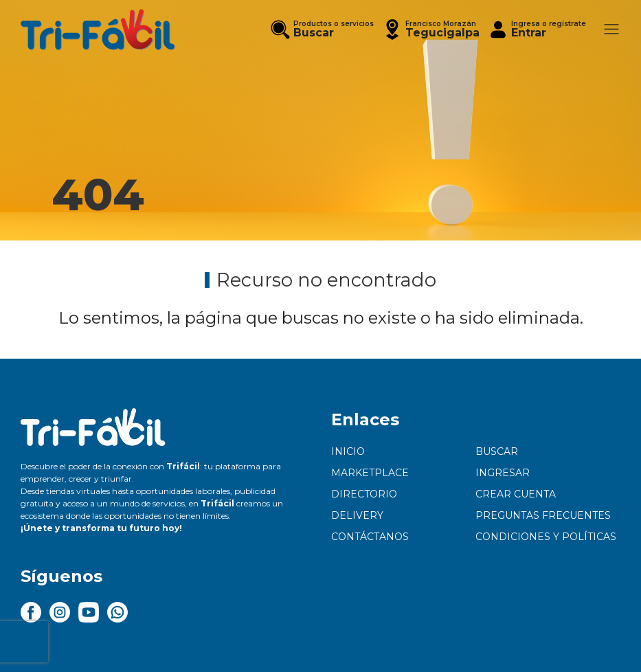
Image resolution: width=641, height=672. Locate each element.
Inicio (348, 451)
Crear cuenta (516, 494)
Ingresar (503, 473)
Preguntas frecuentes (543, 515)
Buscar (497, 451)
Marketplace (370, 473)
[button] (431, 29)
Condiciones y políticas (546, 537)
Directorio (364, 494)
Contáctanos (370, 537)
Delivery (357, 515)
